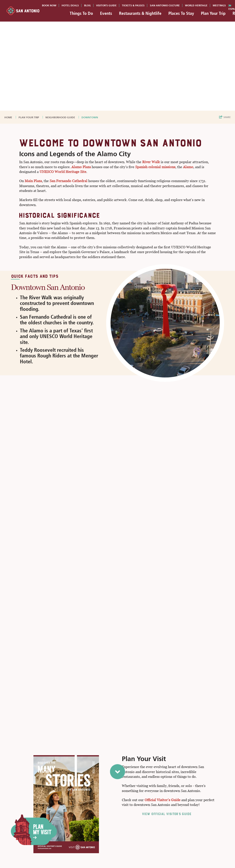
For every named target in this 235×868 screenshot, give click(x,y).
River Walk (151, 162)
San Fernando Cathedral (68, 181)
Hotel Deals (70, 5)
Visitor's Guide (106, 5)
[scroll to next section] (118, 773)
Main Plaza (33, 181)
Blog (87, 5)
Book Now (49, 5)
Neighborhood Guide (61, 117)
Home (9, 117)
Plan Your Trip (213, 13)
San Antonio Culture (165, 5)
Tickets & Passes (133, 5)
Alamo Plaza (81, 167)
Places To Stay (181, 13)
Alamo (188, 167)
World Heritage (196, 5)
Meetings (219, 5)
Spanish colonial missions (155, 167)
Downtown (90, 117)
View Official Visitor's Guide (166, 814)
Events (106, 13)
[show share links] (225, 117)
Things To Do (81, 13)
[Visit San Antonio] (23, 11)
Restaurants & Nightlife (140, 13)
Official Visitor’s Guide (162, 800)
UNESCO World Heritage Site (63, 172)
